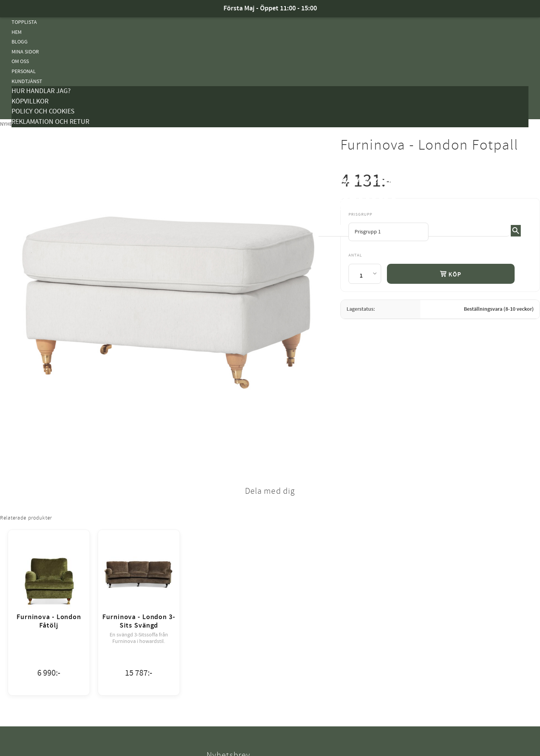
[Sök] (516, 231)
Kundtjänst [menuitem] (27, 81)
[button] (523, 192)
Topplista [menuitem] (24, 22)
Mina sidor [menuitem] (25, 52)
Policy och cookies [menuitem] (43, 111)
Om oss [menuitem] (20, 61)
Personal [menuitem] (24, 71)
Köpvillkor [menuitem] (30, 101)
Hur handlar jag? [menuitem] (41, 91)
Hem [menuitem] (17, 32)
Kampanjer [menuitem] (25, 132)
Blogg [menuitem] (20, 42)
